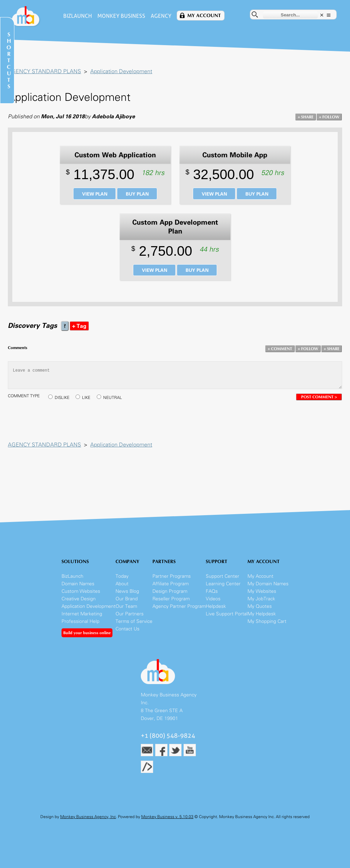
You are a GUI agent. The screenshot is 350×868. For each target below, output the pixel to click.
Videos (213, 604)
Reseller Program (171, 604)
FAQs (212, 596)
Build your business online (87, 638)
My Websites (262, 596)
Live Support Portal (227, 619)
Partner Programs (172, 581)
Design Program (170, 596)
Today (122, 581)
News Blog (127, 596)
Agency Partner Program (179, 611)
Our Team (126, 611)
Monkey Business (120, 16)
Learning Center (223, 589)
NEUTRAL (115, 401)
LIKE (89, 401)
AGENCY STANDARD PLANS (47, 72)
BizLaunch (76, 16)
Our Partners (130, 619)
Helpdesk (216, 611)
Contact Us (127, 634)
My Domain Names (268, 589)
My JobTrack (261, 604)
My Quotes (260, 611)
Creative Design (79, 604)
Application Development (124, 72)
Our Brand (127, 604)
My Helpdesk (262, 619)
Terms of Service (134, 626)
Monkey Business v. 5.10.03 (167, 822)
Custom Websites (81, 596)
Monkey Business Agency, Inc (88, 822)
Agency (160, 16)
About (122, 589)
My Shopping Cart (267, 626)
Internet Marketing (82, 619)
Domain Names (78, 589)
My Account (203, 16)
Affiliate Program (171, 589)
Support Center (223, 581)
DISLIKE (64, 401)
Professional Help (80, 626)
